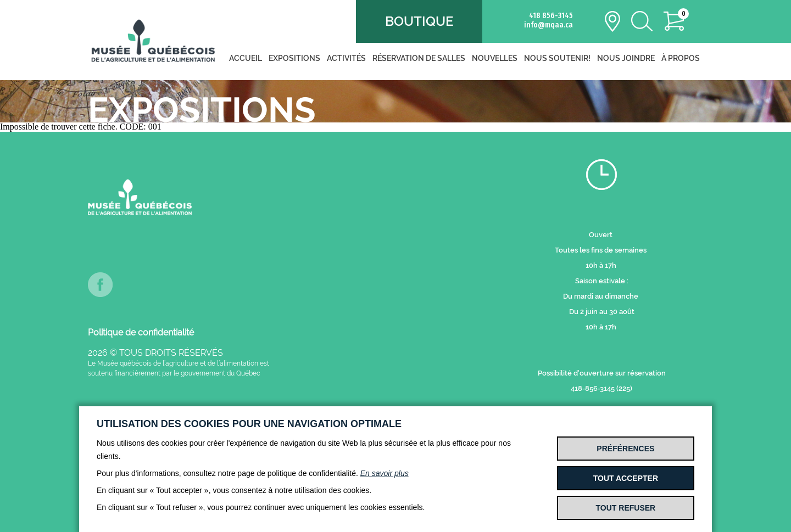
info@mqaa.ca (548, 25)
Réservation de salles (419, 58)
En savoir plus (385, 473)
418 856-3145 (551, 16)
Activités (346, 58)
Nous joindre (626, 58)
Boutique (419, 21)
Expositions (294, 58)
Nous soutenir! (557, 58)
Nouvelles (495, 58)
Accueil (246, 58)
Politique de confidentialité (141, 332)
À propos (681, 58)
